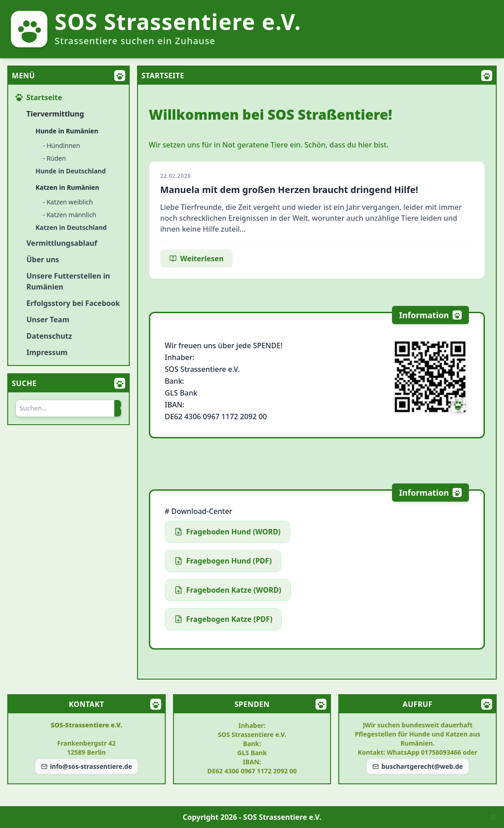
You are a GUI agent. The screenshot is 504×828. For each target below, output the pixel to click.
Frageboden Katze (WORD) (228, 590)
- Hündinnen (61, 145)
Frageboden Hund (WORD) (228, 532)
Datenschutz (49, 336)
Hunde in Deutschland (71, 171)
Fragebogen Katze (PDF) (224, 619)
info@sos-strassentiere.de (87, 766)
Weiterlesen (196, 259)
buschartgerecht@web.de (418, 766)
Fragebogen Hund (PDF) (223, 561)
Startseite (39, 97)
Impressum (47, 352)
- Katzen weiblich (68, 202)
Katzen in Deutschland (71, 227)
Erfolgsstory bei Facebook (73, 303)
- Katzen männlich (69, 215)
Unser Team (48, 320)
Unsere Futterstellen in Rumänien (68, 281)
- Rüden (54, 158)
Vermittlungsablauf (62, 243)
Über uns (43, 259)
